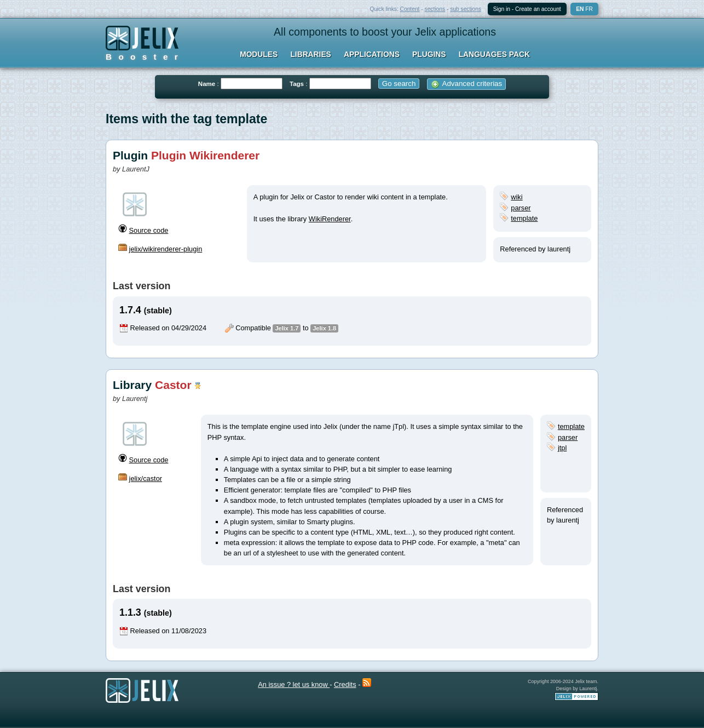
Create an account (538, 9)
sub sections (466, 9)
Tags (297, 84)
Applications (372, 54)
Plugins (429, 54)
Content (410, 9)
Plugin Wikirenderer (205, 155)
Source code (149, 230)
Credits (345, 684)
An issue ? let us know (294, 684)
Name (207, 84)
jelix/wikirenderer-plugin (166, 249)
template (524, 218)
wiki (517, 197)
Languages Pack (494, 54)
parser (521, 208)
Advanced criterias (467, 84)
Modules (259, 54)
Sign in (502, 9)
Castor (173, 385)
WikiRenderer (330, 219)
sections (435, 9)
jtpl (562, 448)
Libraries (310, 54)
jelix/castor (146, 478)
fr (589, 9)
